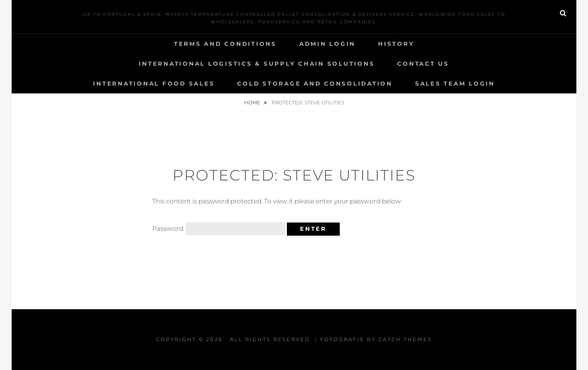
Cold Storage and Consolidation (315, 83)
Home (253, 102)
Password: (219, 229)
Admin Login (327, 44)
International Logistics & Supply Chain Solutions (257, 64)
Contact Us (423, 64)
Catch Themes (405, 339)
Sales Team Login (455, 83)
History (396, 44)
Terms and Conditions (225, 44)
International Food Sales (154, 83)
